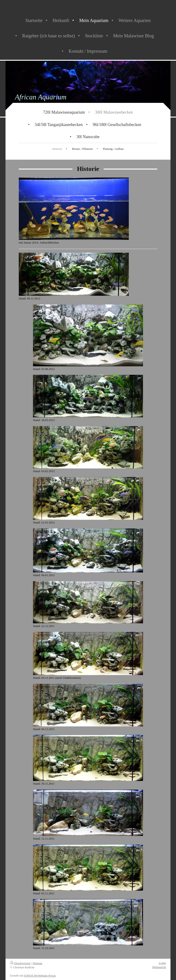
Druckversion (20, 963)
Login (162, 963)
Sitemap (37, 963)
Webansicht (159, 967)
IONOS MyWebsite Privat (40, 976)
